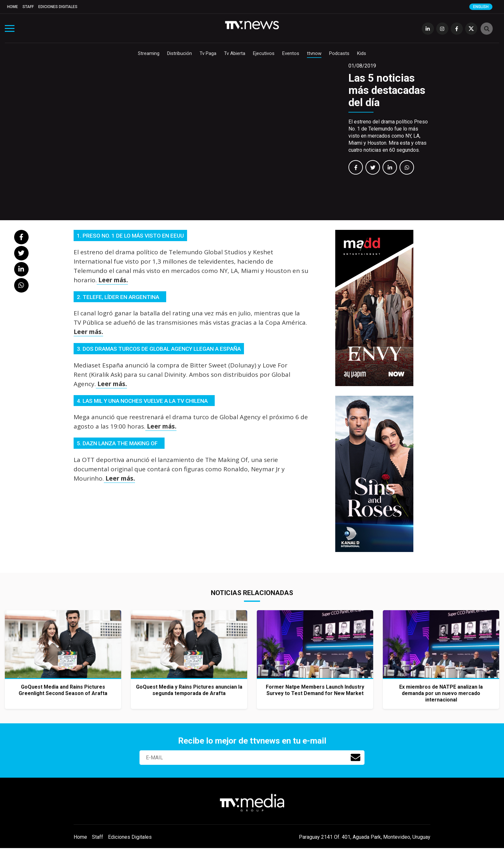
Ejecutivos (264, 53)
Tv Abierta (235, 53)
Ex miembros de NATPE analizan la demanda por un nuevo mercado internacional (441, 693)
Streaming (149, 53)
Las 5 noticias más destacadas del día (387, 90)
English (481, 7)
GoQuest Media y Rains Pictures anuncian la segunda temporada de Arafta (189, 690)
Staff (28, 7)
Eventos (291, 53)
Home (13, 7)
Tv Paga (208, 53)
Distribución (180, 53)
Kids (362, 53)
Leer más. (112, 280)
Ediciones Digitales (58, 7)
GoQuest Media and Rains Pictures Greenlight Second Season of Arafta (63, 690)
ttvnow (314, 53)
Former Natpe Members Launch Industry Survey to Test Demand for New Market (315, 690)
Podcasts (339, 53)
